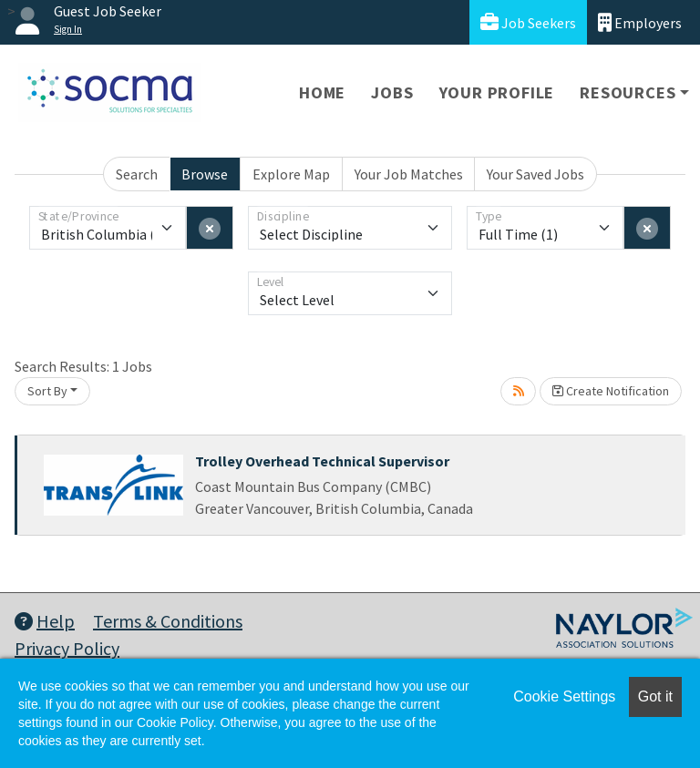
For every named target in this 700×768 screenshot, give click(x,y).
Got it (655, 696)
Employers (640, 22)
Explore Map (291, 174)
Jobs (392, 92)
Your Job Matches (409, 174)
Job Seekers (528, 22)
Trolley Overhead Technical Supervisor (322, 461)
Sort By (47, 391)
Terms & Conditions (168, 621)
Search (137, 174)
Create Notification (611, 391)
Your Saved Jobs (535, 174)
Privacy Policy (67, 648)
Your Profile (497, 92)
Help (45, 621)
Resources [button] (628, 92)
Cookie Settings (564, 696)
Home (322, 92)
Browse (205, 174)
